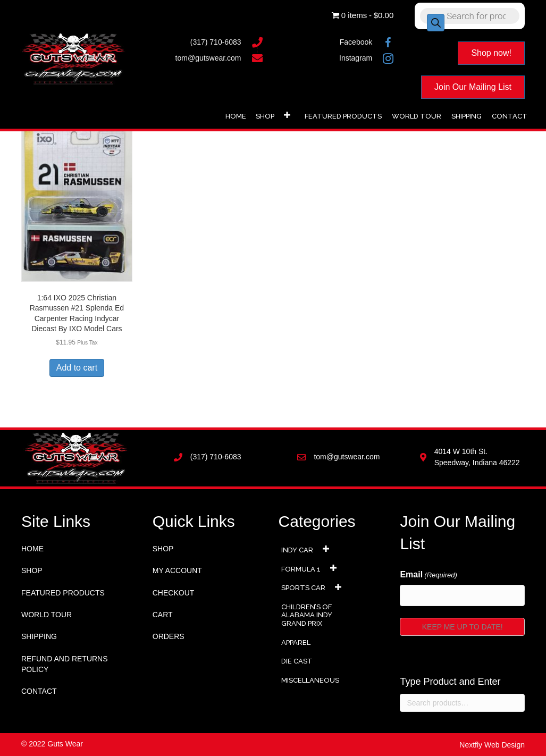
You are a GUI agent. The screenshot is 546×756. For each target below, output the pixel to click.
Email (428, 575)
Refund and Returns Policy (65, 664)
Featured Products (63, 593)
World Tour (47, 615)
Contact (39, 691)
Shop (32, 570)
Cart (163, 615)
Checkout (174, 593)
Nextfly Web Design (492, 745)
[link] (236, 115)
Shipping (39, 636)
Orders (169, 636)
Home (32, 549)
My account (177, 570)
